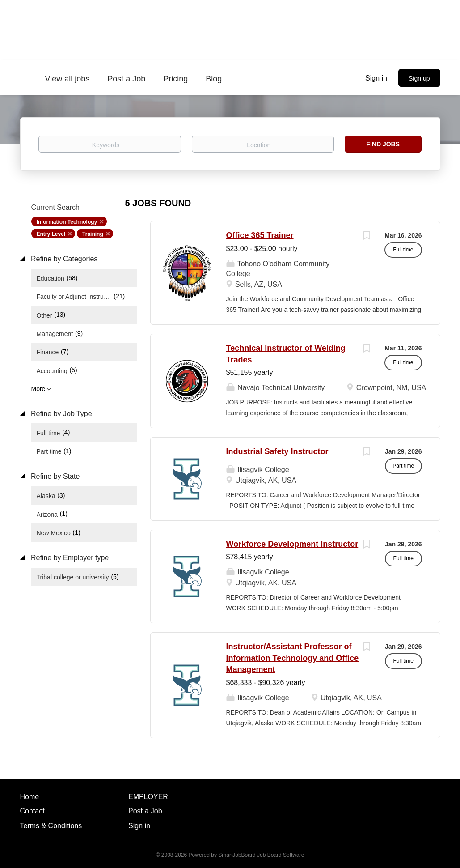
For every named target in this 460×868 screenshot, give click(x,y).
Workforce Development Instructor (292, 544)
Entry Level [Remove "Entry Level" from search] (51, 234)
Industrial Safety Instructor (277, 451)
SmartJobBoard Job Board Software (261, 855)
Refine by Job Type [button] (61, 414)
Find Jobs (383, 144)
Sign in (376, 78)
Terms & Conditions (51, 826)
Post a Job (145, 811)
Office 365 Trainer (260, 235)
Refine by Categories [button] (63, 259)
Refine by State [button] (55, 476)
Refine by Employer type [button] (69, 558)
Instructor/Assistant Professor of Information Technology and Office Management (293, 658)
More (38, 389)
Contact (32, 811)
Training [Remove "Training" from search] (93, 234)
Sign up (419, 78)
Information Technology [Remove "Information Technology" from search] (67, 222)
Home (30, 797)
